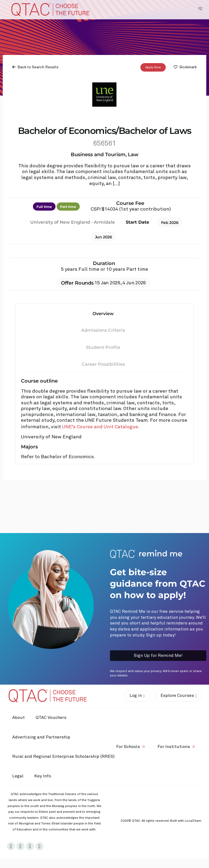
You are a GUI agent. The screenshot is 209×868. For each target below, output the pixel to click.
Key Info (44, 776)
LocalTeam (193, 821)
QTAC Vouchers (51, 718)
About (19, 718)
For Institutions (174, 747)
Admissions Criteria (103, 330)
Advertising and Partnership (41, 737)
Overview (103, 314)
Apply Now (153, 67)
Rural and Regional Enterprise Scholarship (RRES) (63, 756)
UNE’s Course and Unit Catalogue (100, 427)
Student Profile (103, 347)
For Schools (128, 747)
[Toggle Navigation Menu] (200, 9)
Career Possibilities (103, 364)
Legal (18, 776)
